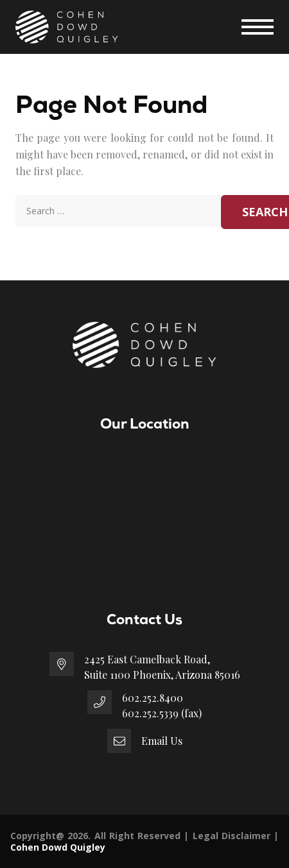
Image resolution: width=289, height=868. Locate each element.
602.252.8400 (153, 698)
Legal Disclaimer (232, 836)
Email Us (162, 741)
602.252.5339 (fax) (162, 713)
